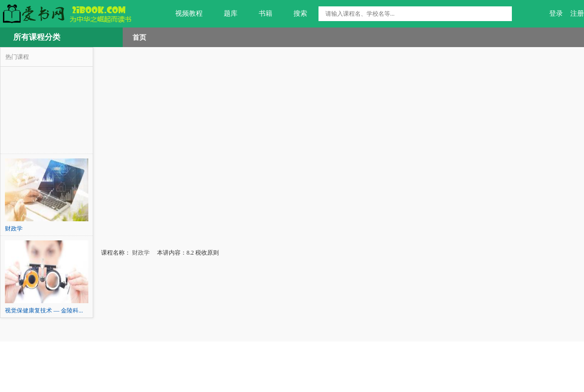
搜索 (295, 14)
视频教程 (183, 14)
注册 (577, 13)
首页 (139, 37)
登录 (556, 13)
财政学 (140, 253)
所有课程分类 (37, 37)
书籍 (260, 14)
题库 (225, 14)
